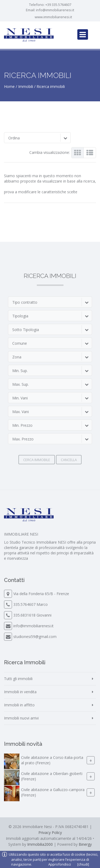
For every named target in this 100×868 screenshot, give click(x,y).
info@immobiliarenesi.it (55, 10)
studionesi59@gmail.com (35, 637)
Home (9, 86)
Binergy (85, 844)
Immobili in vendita (20, 692)
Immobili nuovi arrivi (21, 718)
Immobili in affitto (19, 705)
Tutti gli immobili (18, 679)
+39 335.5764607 (58, 5)
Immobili (26, 86)
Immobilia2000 (40, 844)
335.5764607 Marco (31, 604)
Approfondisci (60, 864)
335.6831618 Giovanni (32, 615)
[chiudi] (83, 864)
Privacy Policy (50, 832)
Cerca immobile (37, 460)
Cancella (69, 460)
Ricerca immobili (51, 86)
